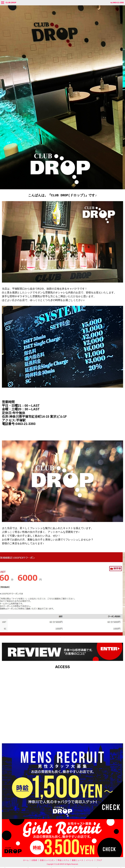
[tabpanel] (63, 594)
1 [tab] (61, 638)
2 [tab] (64, 638)
